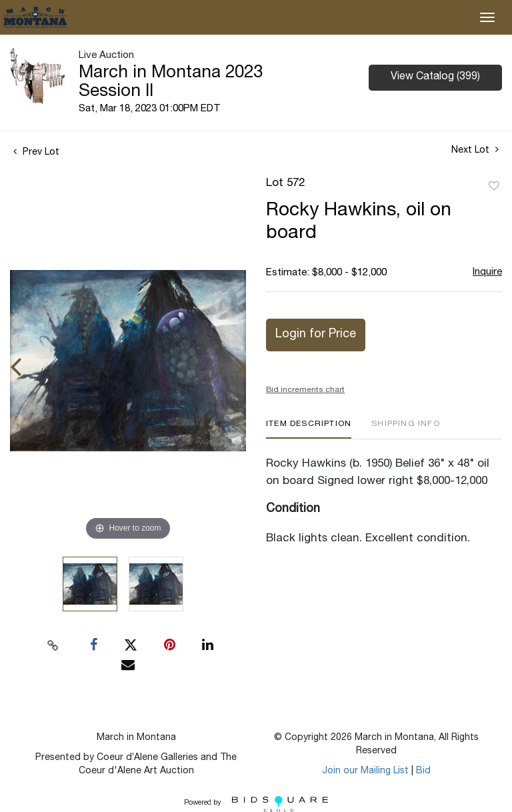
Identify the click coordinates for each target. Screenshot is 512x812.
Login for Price (316, 335)
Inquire (487, 272)
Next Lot (475, 150)
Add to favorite (494, 187)
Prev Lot (36, 153)
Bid (423, 771)
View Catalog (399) (435, 77)
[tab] (309, 429)
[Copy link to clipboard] (53, 645)
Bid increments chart (305, 390)
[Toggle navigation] (487, 17)
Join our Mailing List (365, 771)
